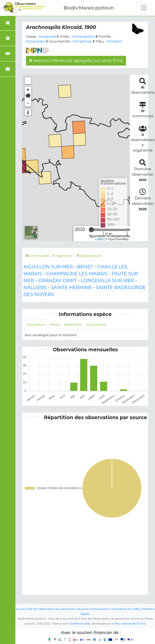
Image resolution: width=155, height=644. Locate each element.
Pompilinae (82, 41)
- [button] (28, 103)
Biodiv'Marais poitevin (89, 8)
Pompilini (114, 41)
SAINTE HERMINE (71, 288)
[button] (28, 97)
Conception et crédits (126, 609)
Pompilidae (36, 41)
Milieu (55, 325)
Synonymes (96, 325)
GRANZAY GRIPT (58, 281)
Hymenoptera (83, 36)
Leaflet (99, 239)
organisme (63, 256)
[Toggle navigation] (144, 8)
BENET (85, 267)
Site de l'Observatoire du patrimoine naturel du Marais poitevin (69, 609)
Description (36, 325)
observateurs (89, 256)
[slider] (91, 230)
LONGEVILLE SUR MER (107, 281)
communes (37, 256)
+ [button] (28, 90)
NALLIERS (35, 288)
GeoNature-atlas (80, 624)
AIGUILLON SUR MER (48, 267)
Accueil (21, 609)
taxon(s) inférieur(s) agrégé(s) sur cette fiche (76, 61)
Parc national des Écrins (130, 624)
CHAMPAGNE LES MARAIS (77, 274)
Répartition (73, 325)
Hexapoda (47, 36)
